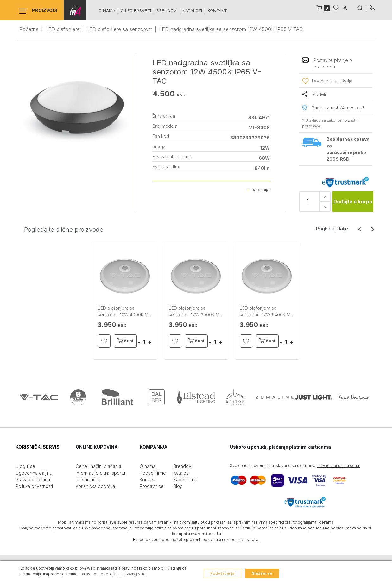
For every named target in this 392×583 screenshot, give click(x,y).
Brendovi (166, 10)
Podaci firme (153, 473)
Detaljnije (258, 190)
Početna (29, 29)
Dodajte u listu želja (332, 81)
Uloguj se (25, 466)
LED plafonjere (63, 29)
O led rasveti (135, 10)
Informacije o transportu (100, 473)
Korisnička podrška (95, 486)
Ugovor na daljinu (34, 473)
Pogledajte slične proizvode (64, 230)
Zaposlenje (185, 479)
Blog (178, 486)
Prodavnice (152, 486)
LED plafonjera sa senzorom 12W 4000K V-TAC (124, 312)
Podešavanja (222, 573)
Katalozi (192, 10)
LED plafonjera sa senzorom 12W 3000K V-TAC (195, 312)
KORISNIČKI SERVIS (38, 447)
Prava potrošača (33, 479)
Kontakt (217, 10)
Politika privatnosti (34, 486)
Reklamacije (88, 479)
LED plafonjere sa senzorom (119, 29)
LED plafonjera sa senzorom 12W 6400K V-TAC (266, 312)
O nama (106, 10)
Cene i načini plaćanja (98, 466)
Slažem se (262, 573)
